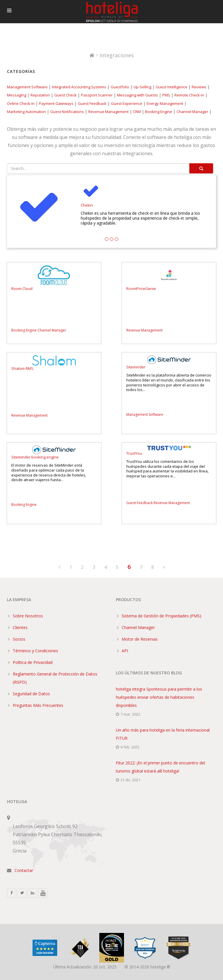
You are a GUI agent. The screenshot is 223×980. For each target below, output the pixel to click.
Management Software (145, 414)
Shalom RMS (22, 369)
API (125, 651)
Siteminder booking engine (35, 457)
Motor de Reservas (140, 639)
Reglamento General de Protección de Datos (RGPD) (55, 678)
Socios (19, 639)
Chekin (87, 205)
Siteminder (136, 367)
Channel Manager (52, 330)
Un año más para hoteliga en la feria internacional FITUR (163, 734)
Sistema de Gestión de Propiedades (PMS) (161, 616)
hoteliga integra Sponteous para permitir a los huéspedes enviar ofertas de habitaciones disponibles (159, 697)
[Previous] (60, 567)
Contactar (24, 870)
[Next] (164, 567)
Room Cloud (22, 289)
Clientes (20, 627)
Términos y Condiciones (35, 651)
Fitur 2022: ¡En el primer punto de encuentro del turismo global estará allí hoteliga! (160, 767)
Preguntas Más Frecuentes (38, 705)
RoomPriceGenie (141, 289)
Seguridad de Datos (31, 694)
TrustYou (134, 453)
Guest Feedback (140, 503)
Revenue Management (144, 330)
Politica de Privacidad (33, 662)
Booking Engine (24, 330)
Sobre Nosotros (28, 616)
